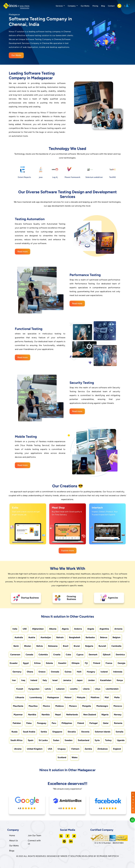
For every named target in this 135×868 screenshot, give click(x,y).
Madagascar (53, 697)
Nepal (58, 715)
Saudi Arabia (29, 732)
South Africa (16, 740)
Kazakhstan (106, 680)
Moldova (59, 706)
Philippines (67, 723)
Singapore (57, 732)
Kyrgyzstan (34, 689)
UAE (25, 629)
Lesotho (74, 689)
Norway (118, 715)
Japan (80, 680)
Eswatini (62, 663)
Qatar (106, 723)
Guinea (68, 672)
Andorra (78, 629)
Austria (32, 637)
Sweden (69, 740)
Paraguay (42, 723)
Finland (97, 663)
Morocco (118, 706)
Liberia (86, 689)
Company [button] (72, 6)
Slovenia (85, 732)
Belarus (104, 637)
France (109, 663)
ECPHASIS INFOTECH (108, 856)
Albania (53, 629)
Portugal (93, 723)
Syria (97, 740)
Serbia (44, 732)
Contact (111, 6)
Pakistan (17, 723)
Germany (17, 672)
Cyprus (80, 655)
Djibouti (107, 655)
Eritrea (37, 663)
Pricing (95, 6)
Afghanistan (38, 629)
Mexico (46, 706)
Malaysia (81, 697)
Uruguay (62, 749)
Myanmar (18, 715)
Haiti (79, 672)
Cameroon (15, 655)
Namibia (32, 715)
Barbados (90, 637)
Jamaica (67, 680)
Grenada (55, 672)
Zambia (88, 749)
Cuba (68, 655)
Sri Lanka (43, 740)
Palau (29, 723)
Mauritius (33, 706)
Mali (107, 697)
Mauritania (18, 706)
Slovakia (72, 732)
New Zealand (90, 715)
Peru (54, 723)
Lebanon (60, 689)
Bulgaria (89, 646)
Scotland (62, 757)
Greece (42, 672)
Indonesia (118, 672)
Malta (117, 697)
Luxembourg (36, 697)
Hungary (91, 672)
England (117, 749)
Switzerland (84, 740)
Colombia (43, 655)
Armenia (118, 629)
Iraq (23, 680)
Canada (29, 655)
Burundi (102, 646)
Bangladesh (75, 637)
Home (12, 835)
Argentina (104, 629)
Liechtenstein (112, 689)
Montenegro (102, 706)
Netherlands (72, 715)
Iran (14, 680)
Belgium (116, 637)
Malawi (68, 697)
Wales (74, 757)
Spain (31, 740)
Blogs (12, 851)
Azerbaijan (46, 637)
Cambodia (116, 646)
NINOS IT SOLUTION (71, 856)
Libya (98, 689)
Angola (91, 629)
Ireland (34, 680)
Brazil (66, 646)
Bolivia (40, 646)
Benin (16, 646)
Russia (15, 732)
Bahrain (60, 637)
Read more (23, 252)
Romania (118, 723)
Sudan (56, 740)
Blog (103, 6)
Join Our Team (35, 835)
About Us (13, 841)
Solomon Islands (103, 732)
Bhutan (28, 646)
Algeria (65, 629)
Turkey (108, 740)
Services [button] (59, 6)
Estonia (49, 663)
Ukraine (18, 749)
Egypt (26, 663)
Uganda (121, 740)
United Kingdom (35, 749)
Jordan (91, 680)
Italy (45, 680)
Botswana (53, 646)
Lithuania (20, 697)
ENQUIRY (133, 802)
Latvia (48, 689)
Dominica (120, 655)
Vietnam (75, 749)
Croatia (57, 655)
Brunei (77, 646)
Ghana (30, 672)
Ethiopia (76, 663)
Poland (81, 723)
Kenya (120, 680)
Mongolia (87, 706)
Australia (19, 637)
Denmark (93, 655)
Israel (55, 680)
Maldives (95, 697)
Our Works (85, 6)
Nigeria (105, 715)
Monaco (73, 706)
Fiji (86, 663)
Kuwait (20, 689)
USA (50, 749)
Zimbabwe (103, 749)
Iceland (104, 672)
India (15, 629)
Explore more (68, 551)
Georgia (121, 663)
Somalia (120, 732)
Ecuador (14, 663)
